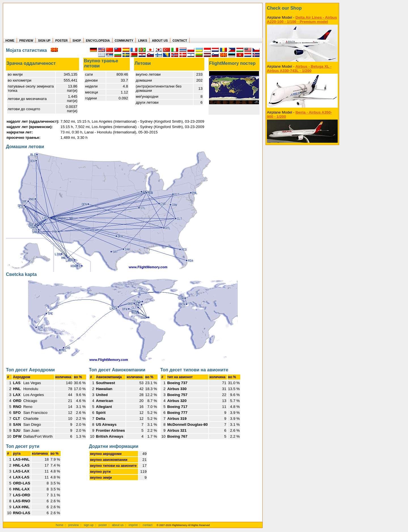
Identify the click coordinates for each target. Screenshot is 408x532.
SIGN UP (44, 41)
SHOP (77, 41)
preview (74, 525)
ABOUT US (160, 41)
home (60, 525)
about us (118, 525)
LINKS (143, 41)
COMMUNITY (124, 41)
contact (148, 525)
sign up (89, 525)
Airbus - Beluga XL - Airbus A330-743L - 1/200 (299, 69)
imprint (133, 525)
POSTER (61, 41)
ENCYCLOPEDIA (98, 41)
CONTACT (180, 41)
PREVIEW (26, 41)
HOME (10, 41)
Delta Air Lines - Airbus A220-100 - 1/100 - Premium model (302, 20)
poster (103, 525)
